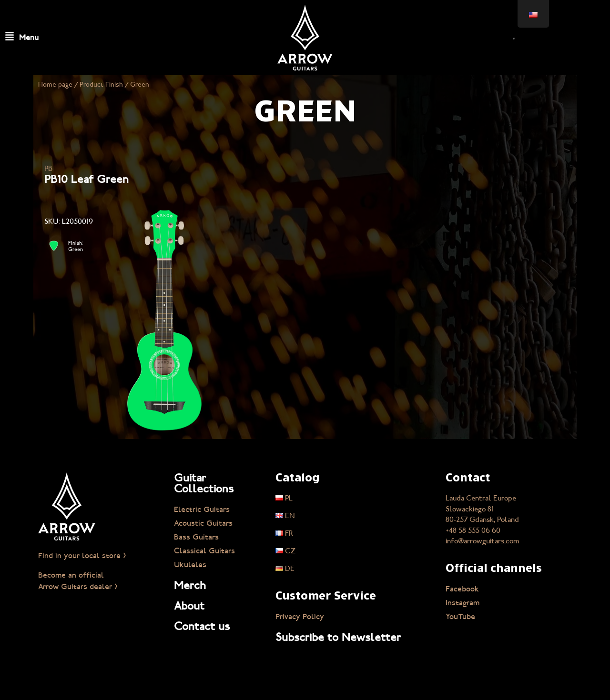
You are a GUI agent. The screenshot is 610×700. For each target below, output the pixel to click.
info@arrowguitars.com (483, 541)
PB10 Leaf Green (86, 179)
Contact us (202, 626)
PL (284, 498)
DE (285, 569)
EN (285, 516)
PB (48, 169)
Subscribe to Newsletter (338, 637)
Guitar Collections (204, 483)
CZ (286, 551)
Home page (55, 85)
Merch (190, 585)
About (189, 606)
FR (285, 533)
